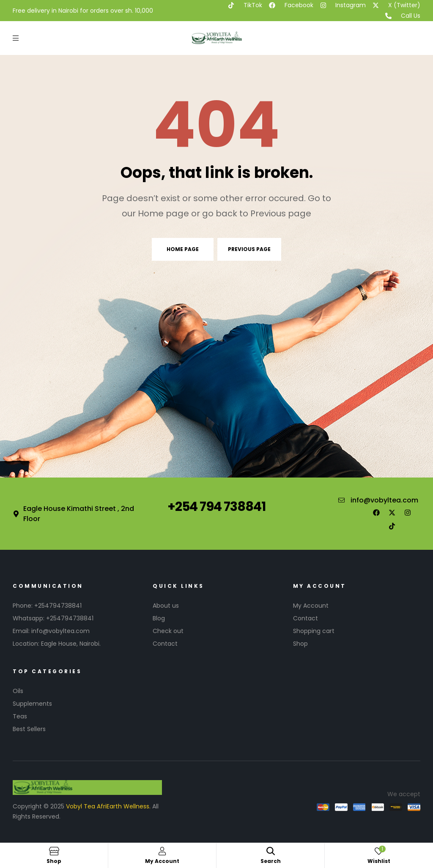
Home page (183, 249)
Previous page (249, 249)
